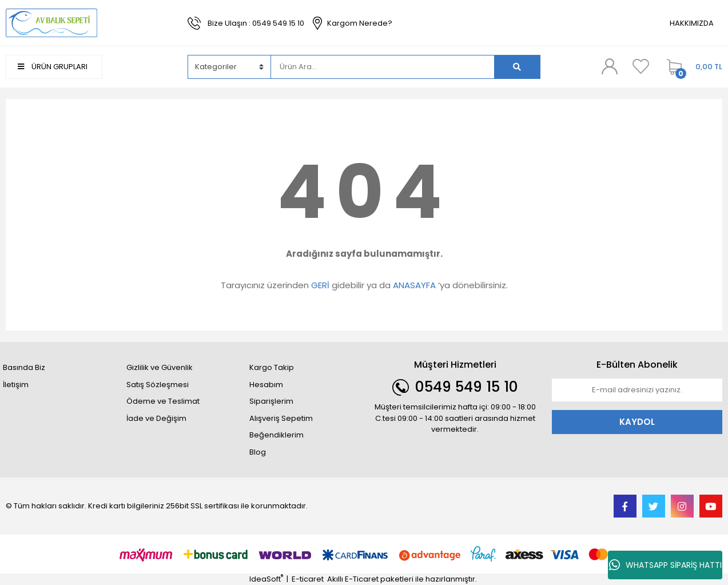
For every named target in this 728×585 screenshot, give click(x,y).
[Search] (383, 67)
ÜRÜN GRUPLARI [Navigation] (53, 67)
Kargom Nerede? (360, 23)
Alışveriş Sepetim (281, 418)
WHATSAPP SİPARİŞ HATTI (665, 565)
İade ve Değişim (156, 418)
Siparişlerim (271, 401)
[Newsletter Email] (637, 390)
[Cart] (692, 67)
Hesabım (266, 385)
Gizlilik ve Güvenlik (160, 367)
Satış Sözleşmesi (158, 385)
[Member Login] (610, 66)
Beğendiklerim (277, 435)
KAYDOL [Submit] (637, 422)
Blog (258, 452)
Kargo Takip (272, 367)
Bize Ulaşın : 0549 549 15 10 (256, 23)
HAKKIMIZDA (692, 23)
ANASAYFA (414, 285)
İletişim (16, 385)
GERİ (320, 285)
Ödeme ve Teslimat (163, 401)
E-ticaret (308, 579)
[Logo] (51, 23)
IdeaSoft (266, 579)
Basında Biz (24, 367)
